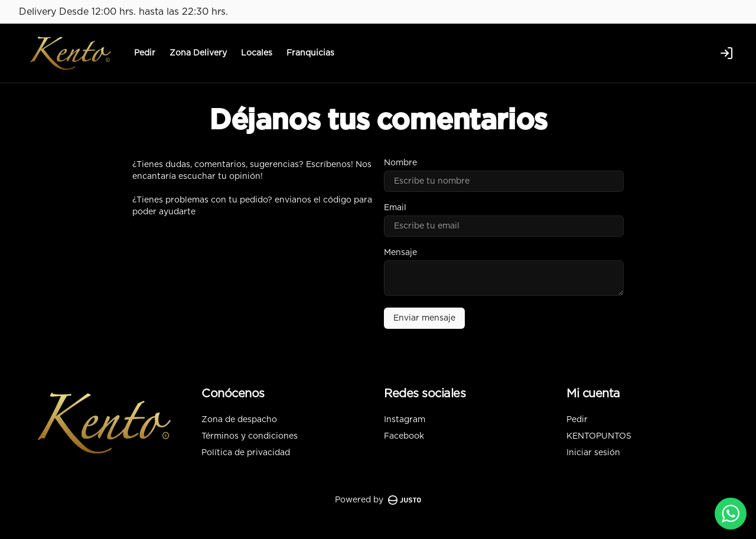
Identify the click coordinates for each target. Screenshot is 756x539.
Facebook (404, 436)
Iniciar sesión (593, 453)
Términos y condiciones (250, 436)
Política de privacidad (246, 453)
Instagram (405, 420)
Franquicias (310, 53)
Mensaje (400, 253)
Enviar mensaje (424, 318)
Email (395, 208)
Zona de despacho (239, 420)
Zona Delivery (198, 53)
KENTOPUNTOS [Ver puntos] (599, 436)
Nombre (400, 163)
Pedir (145, 53)
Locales (257, 53)
